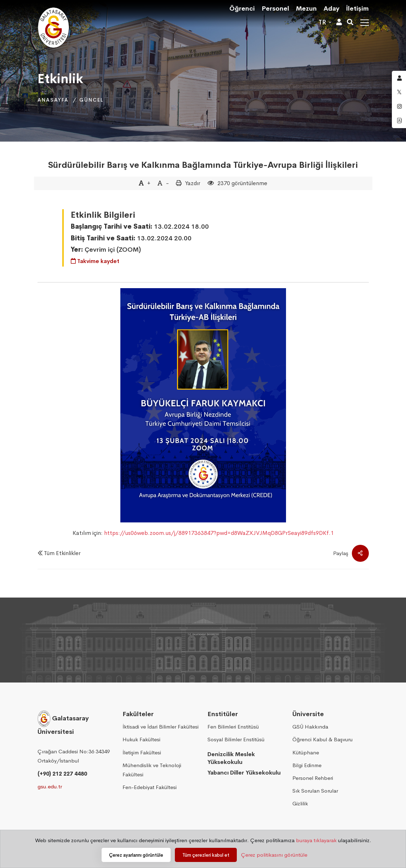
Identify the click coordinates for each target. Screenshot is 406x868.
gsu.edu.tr (50, 786)
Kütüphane (306, 752)
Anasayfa (53, 100)
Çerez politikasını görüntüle (274, 855)
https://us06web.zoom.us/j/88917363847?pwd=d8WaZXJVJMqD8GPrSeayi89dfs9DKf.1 (219, 533)
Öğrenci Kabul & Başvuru (322, 739)
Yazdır (193, 183)
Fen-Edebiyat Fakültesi (150, 787)
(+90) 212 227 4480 (62, 774)
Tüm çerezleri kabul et (206, 855)
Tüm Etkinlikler (62, 553)
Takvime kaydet (95, 261)
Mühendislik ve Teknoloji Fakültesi (152, 770)
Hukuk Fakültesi (141, 739)
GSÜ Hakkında (310, 727)
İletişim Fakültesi (142, 752)
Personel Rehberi (313, 778)
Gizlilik (300, 803)
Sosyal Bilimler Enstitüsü (236, 739)
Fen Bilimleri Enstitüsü (233, 727)
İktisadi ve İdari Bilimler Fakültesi (161, 727)
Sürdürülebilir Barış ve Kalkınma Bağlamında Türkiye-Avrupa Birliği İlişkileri (203, 165)
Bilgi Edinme (307, 765)
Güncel (91, 100)
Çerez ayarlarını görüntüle (136, 855)
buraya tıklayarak (316, 840)
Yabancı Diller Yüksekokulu (244, 773)
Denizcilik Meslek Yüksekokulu (231, 758)
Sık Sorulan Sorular (315, 791)
